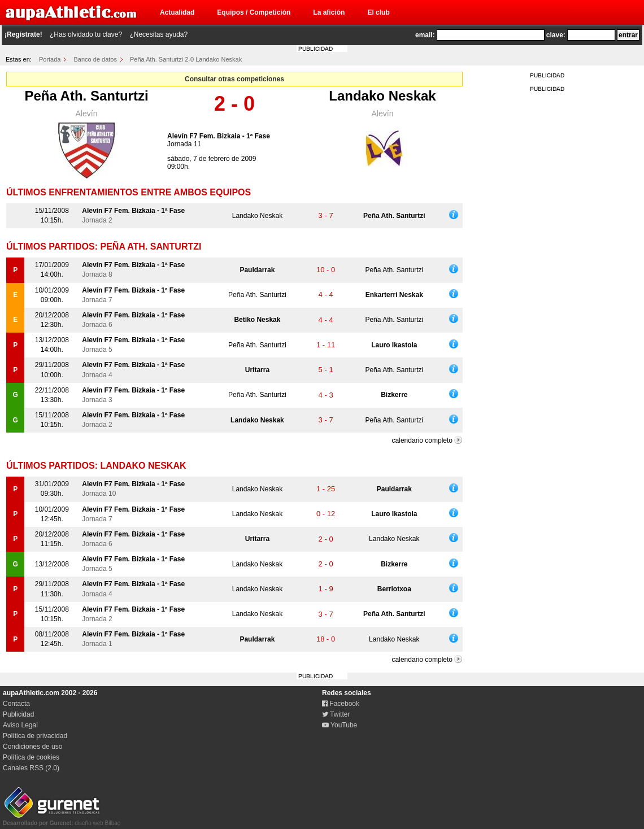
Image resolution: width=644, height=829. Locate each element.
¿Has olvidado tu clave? (86, 34)
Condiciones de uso (32, 747)
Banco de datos (95, 59)
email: (425, 35)
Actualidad (177, 12)
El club (378, 12)
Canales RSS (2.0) (31, 768)
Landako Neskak (382, 96)
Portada (50, 59)
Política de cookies (31, 757)
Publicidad (18, 714)
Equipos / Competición (254, 12)
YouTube (340, 725)
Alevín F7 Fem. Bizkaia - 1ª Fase (219, 136)
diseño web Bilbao (62, 820)
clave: (556, 35)
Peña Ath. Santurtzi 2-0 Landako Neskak (186, 59)
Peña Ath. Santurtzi (86, 96)
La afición (329, 12)
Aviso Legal (20, 725)
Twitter (336, 714)
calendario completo (422, 440)
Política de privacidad (35, 736)
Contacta (16, 704)
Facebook (341, 704)
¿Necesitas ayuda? (158, 34)
